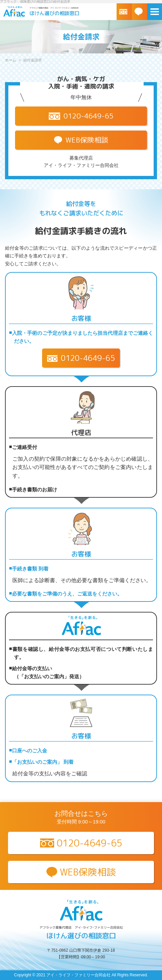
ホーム (11, 60)
